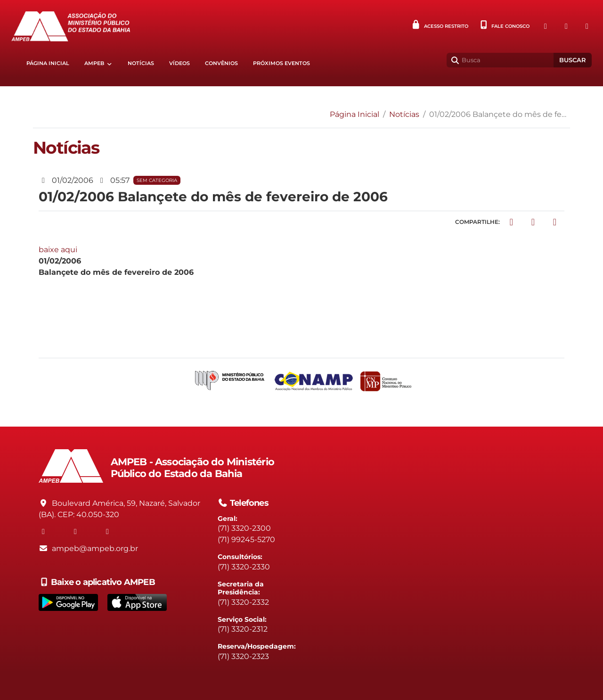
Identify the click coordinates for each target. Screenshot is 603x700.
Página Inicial (48, 63)
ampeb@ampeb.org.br (95, 548)
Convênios (221, 63)
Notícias (141, 63)
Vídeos (179, 63)
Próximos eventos (281, 63)
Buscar (573, 60)
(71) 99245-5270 (246, 539)
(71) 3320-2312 (243, 629)
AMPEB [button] (94, 63)
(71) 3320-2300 (244, 528)
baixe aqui (58, 250)
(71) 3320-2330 (244, 567)
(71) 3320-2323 (243, 656)
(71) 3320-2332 (243, 602)
